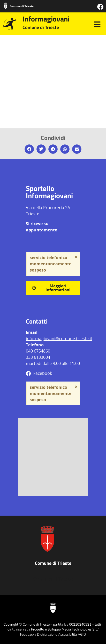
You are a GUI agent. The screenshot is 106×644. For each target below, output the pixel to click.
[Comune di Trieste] (6, 6)
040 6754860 (38, 351)
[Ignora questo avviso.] (76, 257)
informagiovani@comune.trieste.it (59, 339)
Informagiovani (46, 19)
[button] (29, 149)
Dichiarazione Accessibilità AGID (61, 635)
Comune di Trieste (22, 6)
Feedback (27, 635)
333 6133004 (38, 357)
